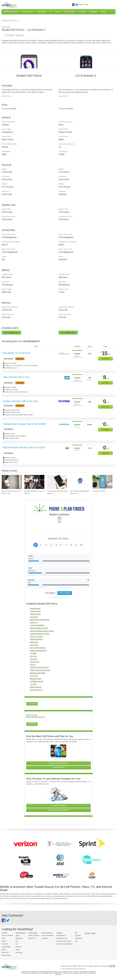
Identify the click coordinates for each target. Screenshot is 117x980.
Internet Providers (47, 935)
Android (76, 935)
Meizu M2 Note (35, 614)
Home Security (70, 12)
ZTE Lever (34, 659)
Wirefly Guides (88, 933)
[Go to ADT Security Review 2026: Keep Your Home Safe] (80, 482)
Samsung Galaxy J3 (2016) (40, 634)
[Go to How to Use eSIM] (102, 482)
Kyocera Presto (35, 611)
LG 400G (33, 653)
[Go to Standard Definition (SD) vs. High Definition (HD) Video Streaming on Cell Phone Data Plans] (34, 482)
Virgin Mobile (6, 947)
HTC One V (34, 676)
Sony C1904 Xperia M (38, 648)
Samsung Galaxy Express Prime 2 (42, 631)
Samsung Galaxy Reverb (39, 628)
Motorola (18, 947)
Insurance (82, 12)
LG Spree (33, 656)
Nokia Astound (35, 608)
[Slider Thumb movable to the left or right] (41, 562)
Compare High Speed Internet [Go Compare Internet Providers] (58, 810)
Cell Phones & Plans (11, 12)
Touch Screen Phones (62, 941)
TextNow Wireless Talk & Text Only (20, 401)
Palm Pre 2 (34, 622)
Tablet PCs (31, 938)
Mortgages (93, 12)
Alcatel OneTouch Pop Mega (40, 670)
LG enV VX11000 (36, 637)
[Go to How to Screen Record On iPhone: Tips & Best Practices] (12, 482)
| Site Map (105, 965)
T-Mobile (5, 944)
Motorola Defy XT (36, 690)
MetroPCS (5, 952)
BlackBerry (19, 938)
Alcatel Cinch (35, 662)
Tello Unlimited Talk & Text (16, 377)
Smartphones (59, 935)
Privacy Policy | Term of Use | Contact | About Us (84, 965)
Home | (63, 965)
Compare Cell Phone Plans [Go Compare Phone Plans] (59, 763)
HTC (17, 941)
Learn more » (7, 96)
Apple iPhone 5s (36, 687)
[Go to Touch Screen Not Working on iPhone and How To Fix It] (57, 482)
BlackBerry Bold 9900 (38, 673)
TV (51, 12)
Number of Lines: (59, 539)
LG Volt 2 (33, 684)
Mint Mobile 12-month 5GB (16, 353)
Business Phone (27, 12)
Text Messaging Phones (63, 944)
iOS (74, 941)
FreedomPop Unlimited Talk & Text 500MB (24, 424)
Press (86, 5)
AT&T (4, 938)
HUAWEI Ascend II (37, 681)
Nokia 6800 (34, 642)
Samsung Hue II (36, 679)
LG (16, 944)
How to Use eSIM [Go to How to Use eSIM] (99, 491)
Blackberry (77, 938)
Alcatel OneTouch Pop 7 (39, 651)
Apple (17, 935)
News (81, 5)
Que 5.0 (33, 665)
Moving (103, 12)
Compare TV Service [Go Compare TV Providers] (58, 806)
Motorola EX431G (36, 639)
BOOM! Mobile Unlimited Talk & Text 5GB (24, 448)
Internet (58, 12)
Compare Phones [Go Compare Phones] (59, 767)
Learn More (32, 704)
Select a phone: (59, 515)
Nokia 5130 (34, 645)
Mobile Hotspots (33, 935)
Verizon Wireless (7, 935)
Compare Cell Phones (10, 21)
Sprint (4, 941)
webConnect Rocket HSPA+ (40, 620)
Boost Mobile (6, 955)
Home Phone (41, 12)
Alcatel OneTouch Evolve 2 (39, 667)
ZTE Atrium (34, 617)
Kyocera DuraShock (37, 625)
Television (44, 938)
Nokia (17, 949)
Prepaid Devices (60, 938)
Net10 (4, 949)
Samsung (18, 952)
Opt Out (112, 965)
